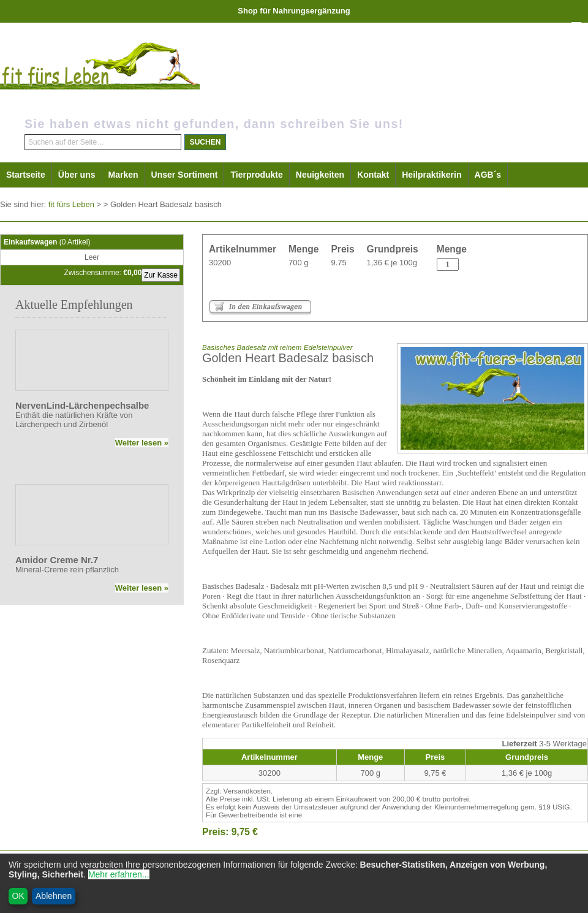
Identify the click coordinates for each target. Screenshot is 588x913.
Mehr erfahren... (119, 874)
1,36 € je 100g (392, 263)
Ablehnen (54, 896)
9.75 (338, 263)
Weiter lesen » (142, 443)
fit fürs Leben (71, 204)
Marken (123, 175)
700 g (299, 263)
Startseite (26, 175)
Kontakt (373, 175)
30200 (220, 263)
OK (18, 896)
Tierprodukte (256, 175)
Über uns (77, 175)
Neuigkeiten (320, 175)
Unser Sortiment (185, 175)
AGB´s (488, 175)
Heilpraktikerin (432, 175)
